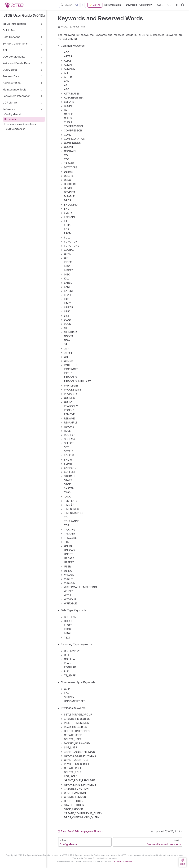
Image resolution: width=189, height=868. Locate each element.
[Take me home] (15, 5)
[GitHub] (183, 5)
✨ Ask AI (95, 5)
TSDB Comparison (15, 129)
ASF (160, 5)
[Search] (73, 5)
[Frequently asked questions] (148, 842)
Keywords (10, 119)
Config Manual (13, 114)
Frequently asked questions (20, 124)
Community (147, 5)
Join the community (123, 861)
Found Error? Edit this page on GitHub (79, 831)
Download (131, 5)
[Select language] (169, 5)
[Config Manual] (85, 842)
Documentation (114, 5)
